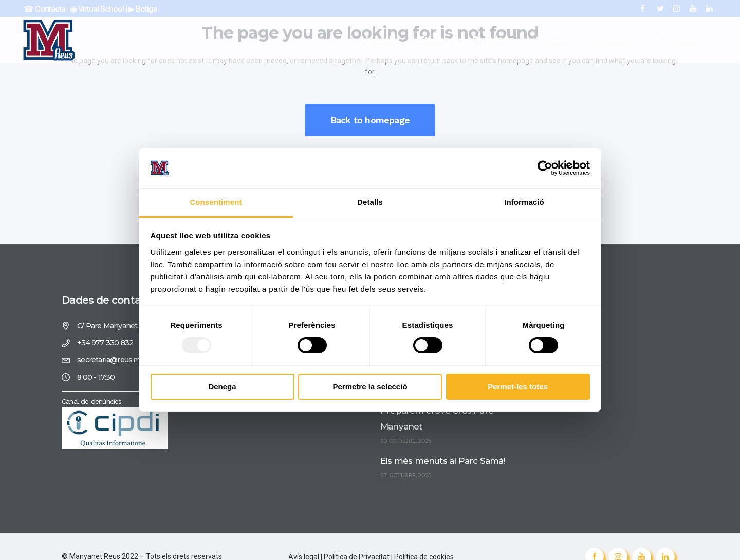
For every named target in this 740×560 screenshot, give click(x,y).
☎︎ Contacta (44, 9)
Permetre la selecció (370, 387)
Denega (222, 387)
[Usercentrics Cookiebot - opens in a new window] (545, 168)
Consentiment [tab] (216, 202)
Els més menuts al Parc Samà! (443, 461)
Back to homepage (370, 120)
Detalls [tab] (370, 202)
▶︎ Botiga (142, 9)
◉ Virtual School (98, 9)
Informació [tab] (524, 202)
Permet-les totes (518, 387)
